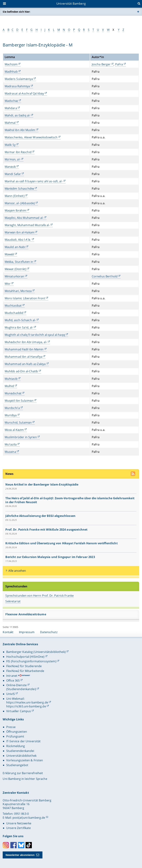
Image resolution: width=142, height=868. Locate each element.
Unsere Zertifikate (19, 828)
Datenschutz (49, 632)
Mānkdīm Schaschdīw (19, 189)
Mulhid (9, 386)
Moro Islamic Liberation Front (25, 298)
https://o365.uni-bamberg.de (26, 706)
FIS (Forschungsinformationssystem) (31, 661)
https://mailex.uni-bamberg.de (27, 702)
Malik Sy (10, 145)
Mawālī (9, 254)
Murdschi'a (12, 408)
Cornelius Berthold (105, 276)
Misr (8, 284)
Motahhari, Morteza (18, 291)
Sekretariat (13, 601)
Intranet (12, 676)
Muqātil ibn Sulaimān (19, 401)
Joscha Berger (101, 64)
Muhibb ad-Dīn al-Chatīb (21, 371)
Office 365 (13, 681)
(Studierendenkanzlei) (21, 689)
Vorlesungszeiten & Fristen (25, 760)
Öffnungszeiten (17, 732)
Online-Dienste (16, 685)
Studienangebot (17, 765)
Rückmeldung (16, 746)
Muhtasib (11, 379)
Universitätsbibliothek (21, 756)
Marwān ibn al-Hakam (19, 232)
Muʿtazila (11, 444)
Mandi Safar (13, 174)
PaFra (119, 64)
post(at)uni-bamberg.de (29, 818)
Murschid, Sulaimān (18, 423)
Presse (11, 727)
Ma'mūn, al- (13, 159)
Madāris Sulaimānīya (19, 79)
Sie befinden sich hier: (16, 12)
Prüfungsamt (15, 736)
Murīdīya (11, 415)
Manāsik (10, 167)
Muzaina (10, 452)
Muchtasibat (13, 306)
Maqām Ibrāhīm (15, 210)
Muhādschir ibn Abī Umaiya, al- (26, 342)
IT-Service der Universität (24, 741)
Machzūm (11, 64)
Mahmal (10, 123)
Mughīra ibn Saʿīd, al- (19, 327)
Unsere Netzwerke (19, 823)
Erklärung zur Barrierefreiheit (23, 773)
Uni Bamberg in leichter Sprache (25, 779)
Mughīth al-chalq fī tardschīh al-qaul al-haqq (35, 335)
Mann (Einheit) (15, 196)
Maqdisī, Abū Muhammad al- (24, 218)
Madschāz (11, 101)
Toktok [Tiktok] (29, 845)
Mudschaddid (14, 313)
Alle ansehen (17, 570)
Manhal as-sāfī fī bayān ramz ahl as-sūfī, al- (34, 181)
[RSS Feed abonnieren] (134, 474)
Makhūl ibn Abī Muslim (20, 130)
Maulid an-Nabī (15, 247)
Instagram (6, 845)
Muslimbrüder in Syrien (21, 437)
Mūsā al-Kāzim (14, 430)
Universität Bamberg (71, 3)
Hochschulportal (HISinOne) (25, 657)
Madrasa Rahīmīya (17, 86)
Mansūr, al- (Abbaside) (20, 203)
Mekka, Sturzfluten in (19, 262)
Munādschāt (13, 393)
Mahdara (11, 108)
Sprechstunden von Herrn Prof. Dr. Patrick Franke (40, 596)
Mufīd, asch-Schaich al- (20, 320)
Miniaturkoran (14, 276)
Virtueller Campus (19, 711)
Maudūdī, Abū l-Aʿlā (18, 240)
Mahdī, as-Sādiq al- (18, 115)
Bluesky (21, 845)
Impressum (27, 632)
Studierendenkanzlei (20, 751)
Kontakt (8, 632)
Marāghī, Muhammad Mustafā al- (27, 225)
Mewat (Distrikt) (15, 269)
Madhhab (11, 72)
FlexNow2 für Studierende (24, 666)
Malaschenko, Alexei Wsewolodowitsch (31, 137)
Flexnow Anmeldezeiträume (26, 614)
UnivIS (11, 694)
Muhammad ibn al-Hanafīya (24, 357)
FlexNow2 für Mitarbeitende (25, 671)
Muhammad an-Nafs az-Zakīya (25, 364)
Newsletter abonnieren (20, 855)
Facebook (14, 845)
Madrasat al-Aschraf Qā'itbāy (24, 93)
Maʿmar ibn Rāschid (18, 152)
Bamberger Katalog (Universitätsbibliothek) (36, 652)
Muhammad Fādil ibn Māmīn (24, 349)
